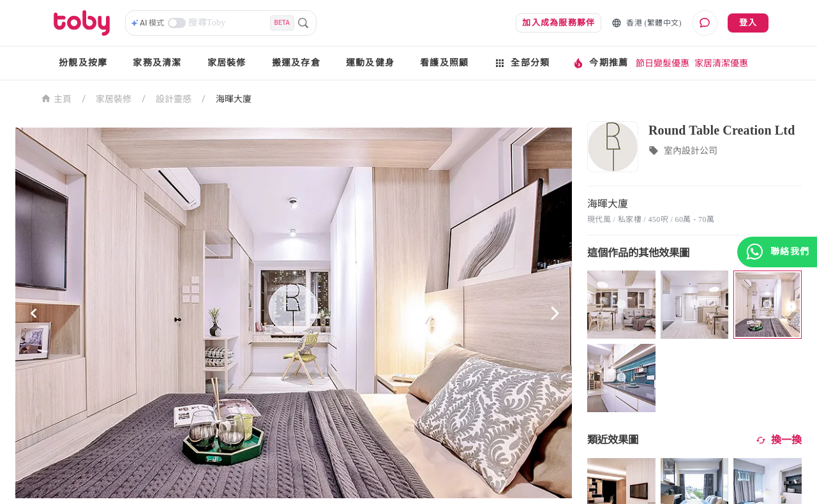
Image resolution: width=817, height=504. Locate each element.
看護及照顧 (444, 63)
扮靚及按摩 (83, 63)
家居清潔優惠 (721, 63)
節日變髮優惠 (663, 63)
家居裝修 (227, 63)
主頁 (56, 98)
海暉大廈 (234, 99)
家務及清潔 (157, 63)
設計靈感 (174, 99)
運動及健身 (370, 63)
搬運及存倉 (296, 63)
